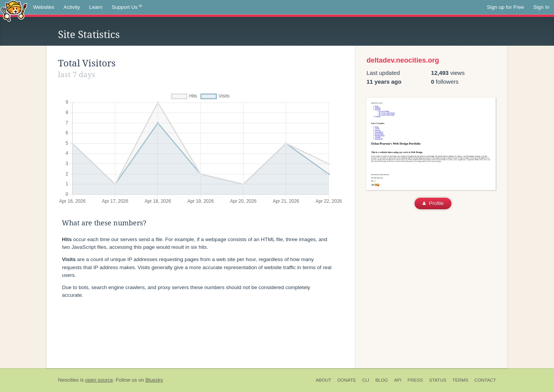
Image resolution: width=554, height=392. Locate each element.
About (324, 380)
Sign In (541, 7)
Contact (485, 380)
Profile (433, 203)
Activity (72, 7)
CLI (366, 380)
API (398, 380)
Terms (460, 380)
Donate (347, 380)
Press (415, 380)
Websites (44, 7)
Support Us (127, 7)
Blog (382, 380)
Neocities (68, 380)
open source (99, 380)
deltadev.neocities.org (403, 60)
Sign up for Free (505, 7)
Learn (96, 7)
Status (438, 380)
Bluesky (154, 380)
